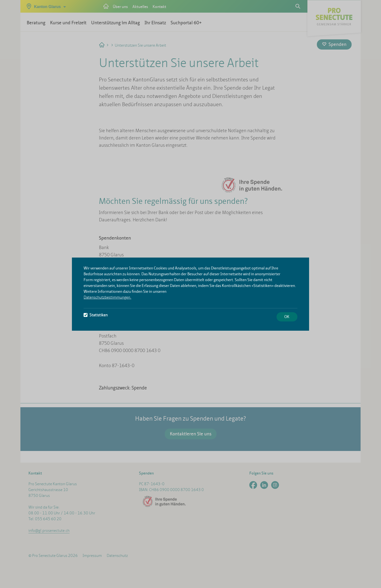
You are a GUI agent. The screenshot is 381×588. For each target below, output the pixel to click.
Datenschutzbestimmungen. (107, 297)
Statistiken (96, 315)
